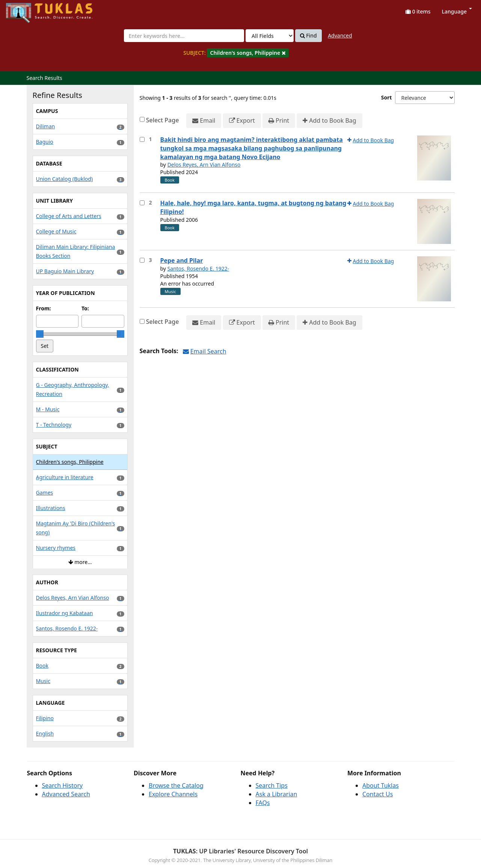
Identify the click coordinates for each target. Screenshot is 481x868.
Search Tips (272, 785)
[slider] (40, 334)
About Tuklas (381, 785)
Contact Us (378, 794)
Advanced (340, 35)
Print (279, 121)
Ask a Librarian (277, 794)
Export (242, 121)
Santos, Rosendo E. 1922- (198, 269)
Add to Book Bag (329, 121)
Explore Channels (173, 794)
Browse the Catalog (176, 785)
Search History (63, 785)
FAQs (263, 803)
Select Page (163, 120)
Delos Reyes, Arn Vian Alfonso (204, 165)
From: (44, 308)
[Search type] (270, 36)
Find (308, 36)
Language (457, 11)
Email (204, 121)
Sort (387, 97)
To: (85, 308)
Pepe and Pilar (182, 260)
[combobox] (184, 36)
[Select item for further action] (142, 139)
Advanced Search (66, 794)
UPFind (24, 10)
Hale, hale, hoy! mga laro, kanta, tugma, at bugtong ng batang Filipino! (253, 207)
